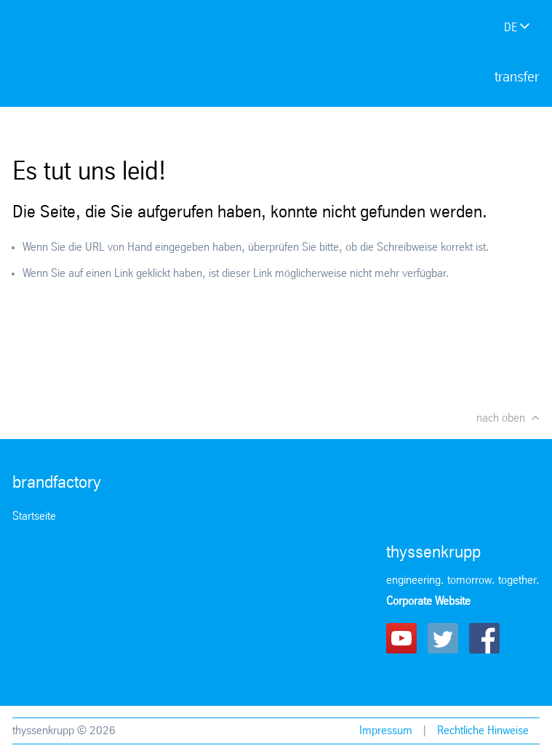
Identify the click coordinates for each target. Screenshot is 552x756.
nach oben (501, 418)
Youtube (401, 638)
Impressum (386, 731)
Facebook (484, 638)
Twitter (443, 638)
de (511, 28)
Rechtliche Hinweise (483, 731)
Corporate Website (428, 602)
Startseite (34, 516)
